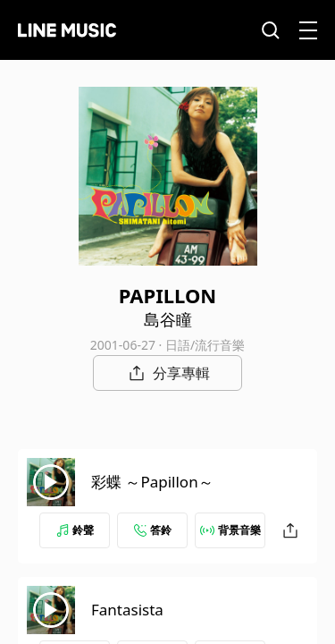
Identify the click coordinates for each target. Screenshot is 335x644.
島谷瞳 (168, 319)
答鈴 (153, 530)
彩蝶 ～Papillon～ (152, 482)
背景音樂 (230, 530)
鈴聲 (75, 530)
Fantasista (127, 610)
